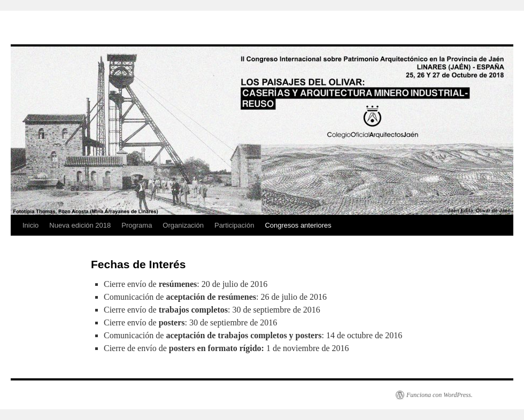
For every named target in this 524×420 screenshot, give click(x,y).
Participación (234, 225)
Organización (183, 225)
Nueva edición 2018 (80, 225)
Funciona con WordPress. (440, 395)
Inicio (30, 225)
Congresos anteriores (298, 225)
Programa (137, 225)
